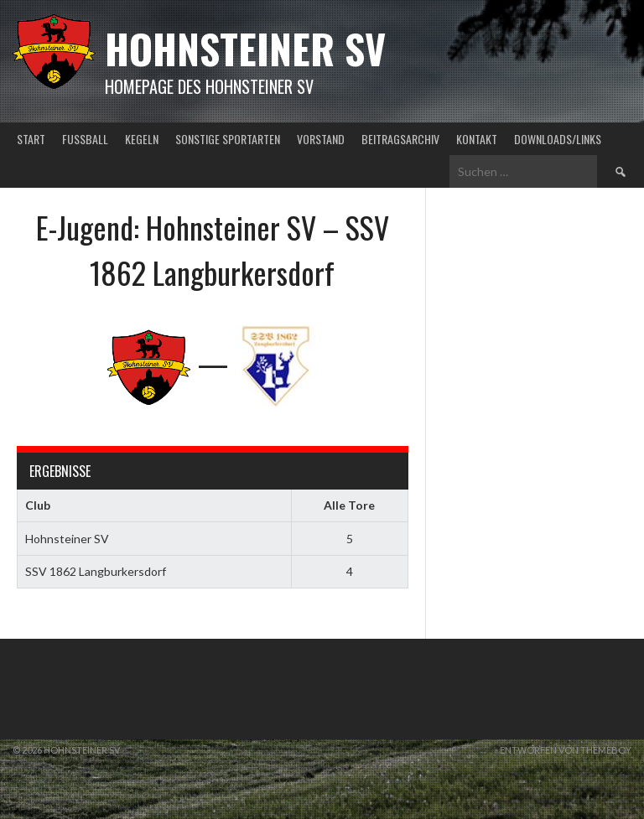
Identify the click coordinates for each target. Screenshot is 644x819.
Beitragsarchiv (400, 139)
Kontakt (477, 139)
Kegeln (142, 139)
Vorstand (321, 139)
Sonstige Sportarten (228, 139)
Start (31, 139)
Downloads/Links (558, 139)
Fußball (85, 139)
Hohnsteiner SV (245, 48)
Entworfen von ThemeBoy (566, 750)
